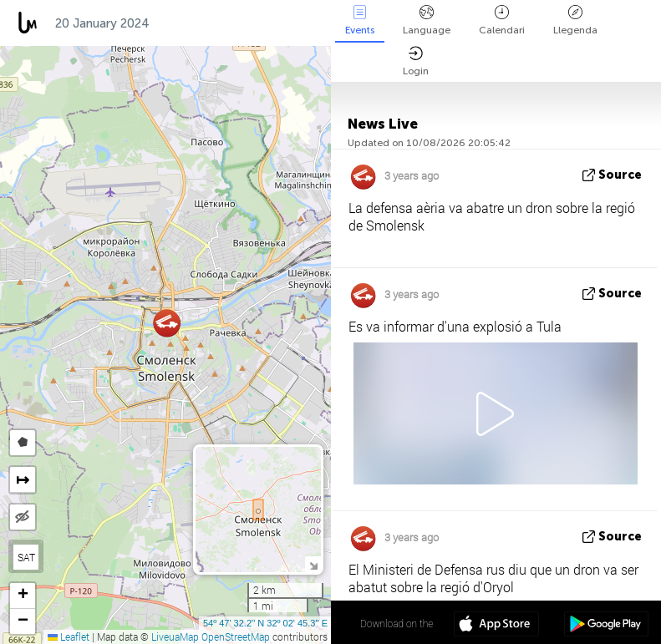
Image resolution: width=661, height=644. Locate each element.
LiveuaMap (175, 636)
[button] (167, 323)
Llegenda (575, 20)
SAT (26, 557)
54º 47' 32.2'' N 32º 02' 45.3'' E (265, 623)
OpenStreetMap (236, 636)
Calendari (502, 20)
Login (416, 61)
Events (360, 20)
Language (427, 20)
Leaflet (69, 636)
